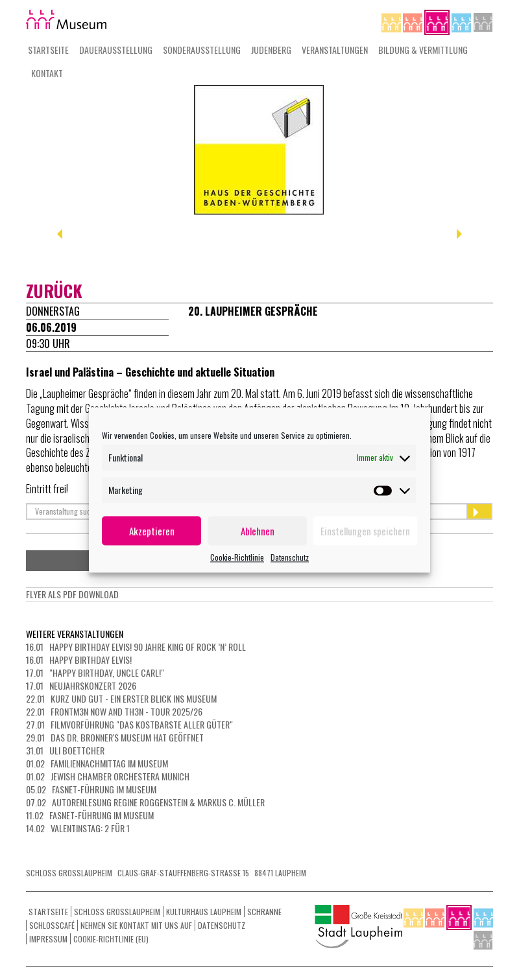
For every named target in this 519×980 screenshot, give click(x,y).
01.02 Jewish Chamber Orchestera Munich (108, 776)
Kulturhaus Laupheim (204, 912)
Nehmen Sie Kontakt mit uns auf (136, 925)
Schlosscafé (52, 925)
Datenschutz (290, 557)
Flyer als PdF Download (72, 594)
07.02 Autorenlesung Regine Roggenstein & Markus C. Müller (145, 802)
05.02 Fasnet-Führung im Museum (91, 789)
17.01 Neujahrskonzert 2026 (81, 685)
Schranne (264, 912)
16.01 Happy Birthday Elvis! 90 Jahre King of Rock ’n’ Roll (136, 647)
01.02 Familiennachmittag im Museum (97, 763)
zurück (54, 291)
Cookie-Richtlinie (237, 557)
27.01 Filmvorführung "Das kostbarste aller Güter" (129, 724)
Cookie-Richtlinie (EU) (111, 939)
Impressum (48, 939)
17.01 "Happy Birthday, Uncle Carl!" (95, 672)
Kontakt (47, 73)
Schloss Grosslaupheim (117, 912)
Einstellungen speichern (365, 531)
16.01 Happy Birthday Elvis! (79, 659)
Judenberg (271, 50)
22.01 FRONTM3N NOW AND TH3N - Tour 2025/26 (114, 711)
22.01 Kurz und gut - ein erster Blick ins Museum (121, 698)
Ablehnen (258, 531)
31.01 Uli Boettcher (65, 750)
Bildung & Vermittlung (423, 50)
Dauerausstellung (116, 50)
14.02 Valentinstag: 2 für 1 (78, 828)
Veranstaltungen (335, 50)
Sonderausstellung (202, 50)
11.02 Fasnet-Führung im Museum (90, 815)
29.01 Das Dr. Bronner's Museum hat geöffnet (115, 737)
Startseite (48, 50)
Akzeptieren (152, 531)
